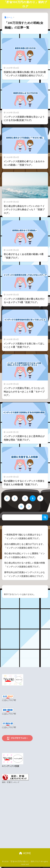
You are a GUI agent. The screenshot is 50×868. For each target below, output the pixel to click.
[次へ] (29, 507)
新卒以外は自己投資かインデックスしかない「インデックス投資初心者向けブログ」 (25, 575)
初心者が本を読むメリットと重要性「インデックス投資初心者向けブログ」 (25, 556)
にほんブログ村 (9, 701)
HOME (25, 854)
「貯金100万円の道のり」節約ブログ (25, 4)
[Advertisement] (25, 634)
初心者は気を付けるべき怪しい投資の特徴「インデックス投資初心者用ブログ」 (25, 565)
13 (21, 507)
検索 (45, 518)
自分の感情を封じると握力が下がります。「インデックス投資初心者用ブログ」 (25, 546)
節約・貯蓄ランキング (11, 783)
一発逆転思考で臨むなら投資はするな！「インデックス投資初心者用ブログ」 (23, 537)
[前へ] (7, 499)
